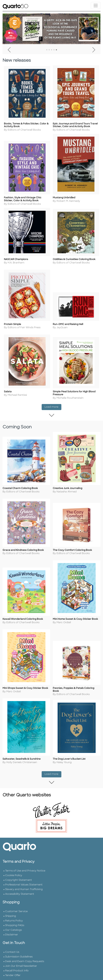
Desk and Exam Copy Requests (25, 956)
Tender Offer (13, 970)
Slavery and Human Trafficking (24, 884)
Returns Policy (14, 916)
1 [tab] (47, 50)
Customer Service (16, 907)
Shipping (11, 911)
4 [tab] (54, 50)
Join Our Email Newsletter (21, 961)
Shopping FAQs (15, 920)
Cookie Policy (14, 871)
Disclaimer (12, 930)
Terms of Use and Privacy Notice (25, 866)
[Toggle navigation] (96, 6)
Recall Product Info (17, 966)
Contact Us (12, 947)
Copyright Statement (19, 875)
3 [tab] (52, 50)
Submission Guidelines (19, 952)
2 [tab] (49, 50)
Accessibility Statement (20, 889)
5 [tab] (56, 50)
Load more (53, 406)
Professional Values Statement (24, 880)
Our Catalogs (13, 925)
